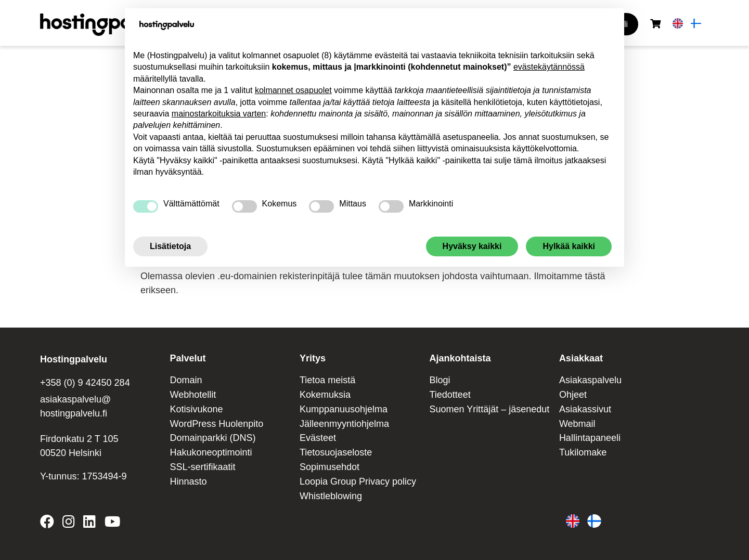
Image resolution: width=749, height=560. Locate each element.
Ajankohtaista (460, 358)
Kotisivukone (196, 409)
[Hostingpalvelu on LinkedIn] (89, 524)
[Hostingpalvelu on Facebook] (49, 524)
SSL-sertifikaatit (202, 467)
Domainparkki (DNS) (212, 438)
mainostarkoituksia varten (219, 114)
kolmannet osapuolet (293, 90)
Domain (186, 380)
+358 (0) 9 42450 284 (85, 383)
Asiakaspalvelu (590, 380)
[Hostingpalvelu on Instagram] (69, 524)
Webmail (577, 424)
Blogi (440, 380)
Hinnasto (188, 481)
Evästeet (318, 438)
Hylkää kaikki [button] (569, 246)
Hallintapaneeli (590, 438)
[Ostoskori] (655, 24)
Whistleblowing (331, 496)
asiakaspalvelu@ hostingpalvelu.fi (75, 406)
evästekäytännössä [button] (549, 67)
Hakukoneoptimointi (211, 452)
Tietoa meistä (327, 380)
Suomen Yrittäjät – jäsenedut (489, 409)
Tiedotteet (450, 395)
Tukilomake (583, 452)
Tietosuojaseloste (336, 452)
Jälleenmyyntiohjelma (344, 424)
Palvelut (188, 358)
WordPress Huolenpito (216, 424)
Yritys (313, 358)
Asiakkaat (581, 358)
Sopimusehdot (330, 467)
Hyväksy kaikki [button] (472, 246)
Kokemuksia (325, 395)
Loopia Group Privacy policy (358, 481)
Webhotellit (193, 395)
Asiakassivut (585, 409)
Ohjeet (573, 395)
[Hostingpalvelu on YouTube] (112, 524)
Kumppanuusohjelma (344, 409)
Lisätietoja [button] (170, 246)
